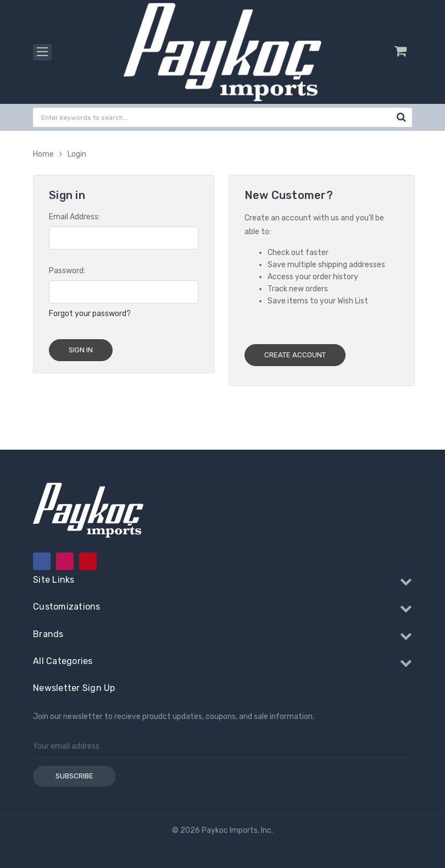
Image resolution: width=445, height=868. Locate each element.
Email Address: (74, 217)
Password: (67, 271)
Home (43, 154)
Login (77, 154)
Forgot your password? (90, 314)
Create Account (295, 355)
